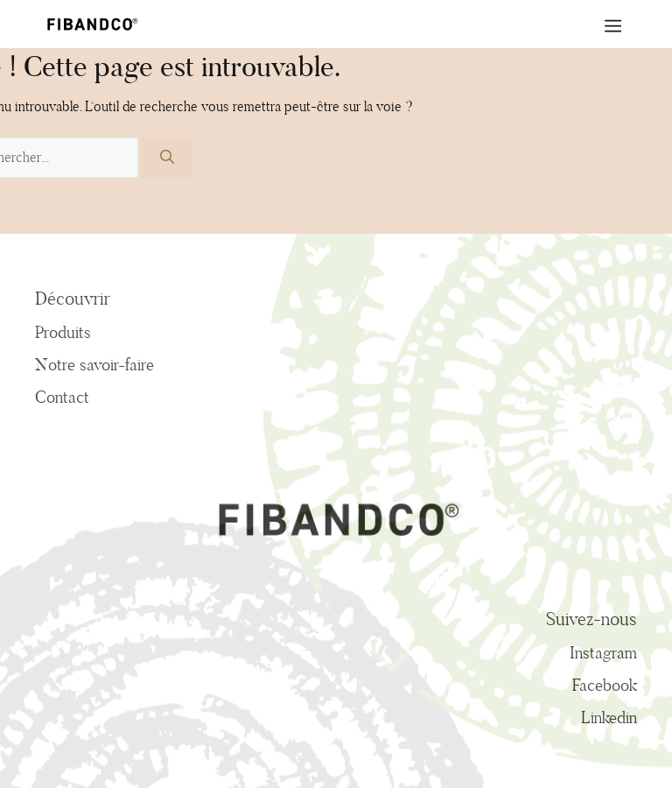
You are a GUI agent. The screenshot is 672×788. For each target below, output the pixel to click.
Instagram (603, 652)
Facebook (605, 685)
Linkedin (609, 717)
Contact (62, 397)
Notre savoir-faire (94, 364)
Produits (63, 332)
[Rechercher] (167, 158)
